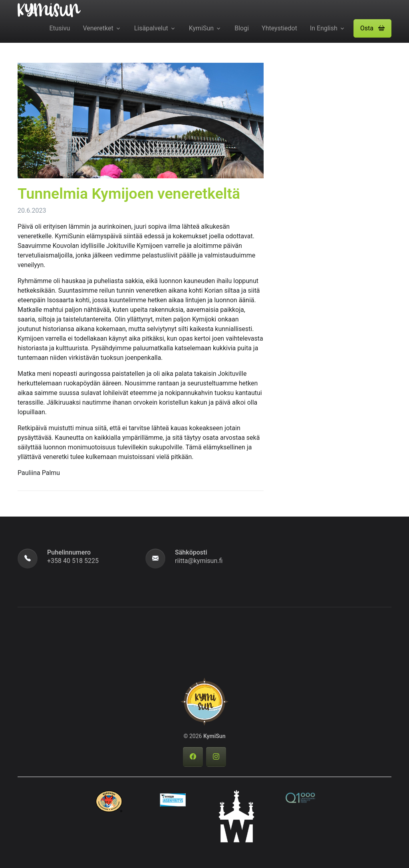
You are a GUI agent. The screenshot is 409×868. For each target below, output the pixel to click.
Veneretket (98, 28)
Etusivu (60, 28)
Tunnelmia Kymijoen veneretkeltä (129, 194)
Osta (372, 28)
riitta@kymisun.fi (199, 561)
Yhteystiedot (279, 28)
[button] (372, 28)
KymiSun (201, 28)
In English (324, 28)
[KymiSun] (49, 10)
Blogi (242, 28)
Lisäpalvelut (151, 28)
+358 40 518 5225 (73, 561)
